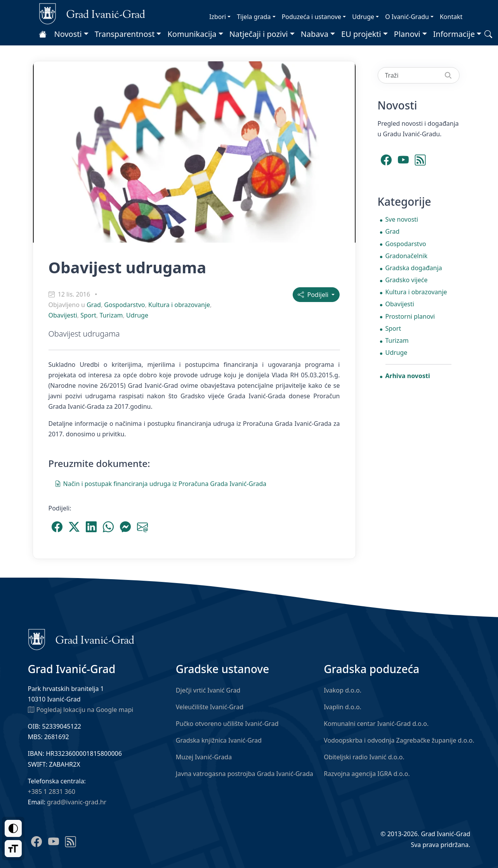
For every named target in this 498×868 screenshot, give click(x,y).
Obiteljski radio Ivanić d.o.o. (364, 757)
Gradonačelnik (407, 256)
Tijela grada (254, 17)
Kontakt (451, 17)
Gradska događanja (414, 268)
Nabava (315, 34)
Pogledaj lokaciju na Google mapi (81, 709)
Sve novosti (402, 219)
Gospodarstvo (124, 305)
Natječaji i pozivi (259, 34)
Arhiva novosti (408, 376)
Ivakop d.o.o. (343, 690)
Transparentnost (125, 34)
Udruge (363, 17)
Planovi (407, 34)
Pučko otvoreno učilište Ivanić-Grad (227, 724)
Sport (88, 315)
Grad (94, 305)
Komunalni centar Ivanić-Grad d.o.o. (376, 724)
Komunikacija (192, 34)
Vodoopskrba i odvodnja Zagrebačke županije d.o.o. (399, 740)
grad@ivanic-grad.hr (77, 802)
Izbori (218, 17)
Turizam (111, 315)
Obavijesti (63, 315)
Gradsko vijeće (407, 280)
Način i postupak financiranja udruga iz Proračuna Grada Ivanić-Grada (161, 483)
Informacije (454, 34)
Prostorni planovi (410, 316)
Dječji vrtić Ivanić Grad (208, 690)
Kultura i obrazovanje (179, 305)
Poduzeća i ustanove (311, 17)
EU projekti (361, 34)
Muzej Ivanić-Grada (204, 757)
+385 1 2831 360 (52, 792)
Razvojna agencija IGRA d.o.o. (367, 774)
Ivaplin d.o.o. (343, 707)
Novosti (68, 34)
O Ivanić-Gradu (407, 17)
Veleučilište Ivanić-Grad (210, 707)
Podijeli (314, 295)
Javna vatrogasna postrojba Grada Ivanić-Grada (245, 774)
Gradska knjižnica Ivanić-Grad (219, 740)
